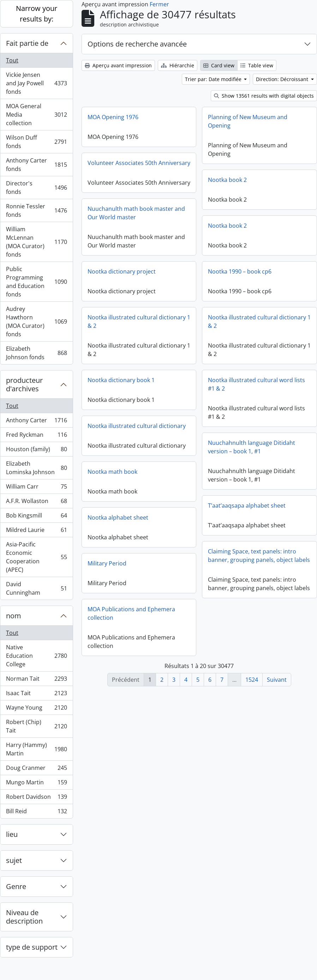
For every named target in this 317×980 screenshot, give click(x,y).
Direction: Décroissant (283, 79)
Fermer (159, 4)
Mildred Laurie (36, 531)
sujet (14, 860)
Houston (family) (36, 451)
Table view (257, 65)
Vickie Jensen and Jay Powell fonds (36, 83)
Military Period (107, 564)
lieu (12, 834)
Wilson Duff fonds (36, 142)
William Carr (36, 488)
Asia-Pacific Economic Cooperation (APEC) (36, 557)
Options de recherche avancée (137, 44)
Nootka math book (136, 472)
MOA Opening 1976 (113, 117)
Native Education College (36, 656)
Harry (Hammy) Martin (36, 749)
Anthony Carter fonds (36, 165)
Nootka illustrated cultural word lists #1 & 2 (233, 388)
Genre (16, 886)
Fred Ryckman (36, 436)
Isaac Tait (36, 695)
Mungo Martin (36, 784)
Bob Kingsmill (36, 517)
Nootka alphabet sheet (118, 519)
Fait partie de (27, 43)
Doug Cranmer (36, 769)
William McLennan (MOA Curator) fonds (36, 242)
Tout (12, 60)
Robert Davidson (36, 798)
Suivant (277, 680)
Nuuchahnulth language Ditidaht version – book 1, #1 (228, 451)
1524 (252, 680)
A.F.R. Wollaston (36, 503)
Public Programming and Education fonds (36, 282)
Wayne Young (36, 709)
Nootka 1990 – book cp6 (216, 275)
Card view (219, 65)
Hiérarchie (178, 65)
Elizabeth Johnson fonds (36, 353)
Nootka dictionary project (145, 271)
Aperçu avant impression (118, 65)
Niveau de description (24, 917)
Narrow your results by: (37, 14)
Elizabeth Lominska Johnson (36, 468)
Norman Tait (36, 680)
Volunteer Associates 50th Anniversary (139, 163)
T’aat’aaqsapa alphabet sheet (247, 508)
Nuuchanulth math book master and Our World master (136, 216)
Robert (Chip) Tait (36, 726)
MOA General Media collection (36, 115)
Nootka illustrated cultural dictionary (160, 426)
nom (14, 616)
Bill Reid (36, 813)
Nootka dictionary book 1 (145, 380)
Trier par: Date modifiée (214, 79)
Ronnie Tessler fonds (36, 210)
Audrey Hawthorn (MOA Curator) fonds (36, 321)
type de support (32, 947)
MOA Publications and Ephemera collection (131, 614)
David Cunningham (36, 588)
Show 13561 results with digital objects (264, 96)
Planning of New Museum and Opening (248, 121)
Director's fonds (36, 188)
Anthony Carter (36, 422)
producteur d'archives (24, 384)
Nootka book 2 (227, 180)
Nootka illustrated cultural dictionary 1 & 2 (163, 321)
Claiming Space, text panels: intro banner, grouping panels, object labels (259, 558)
